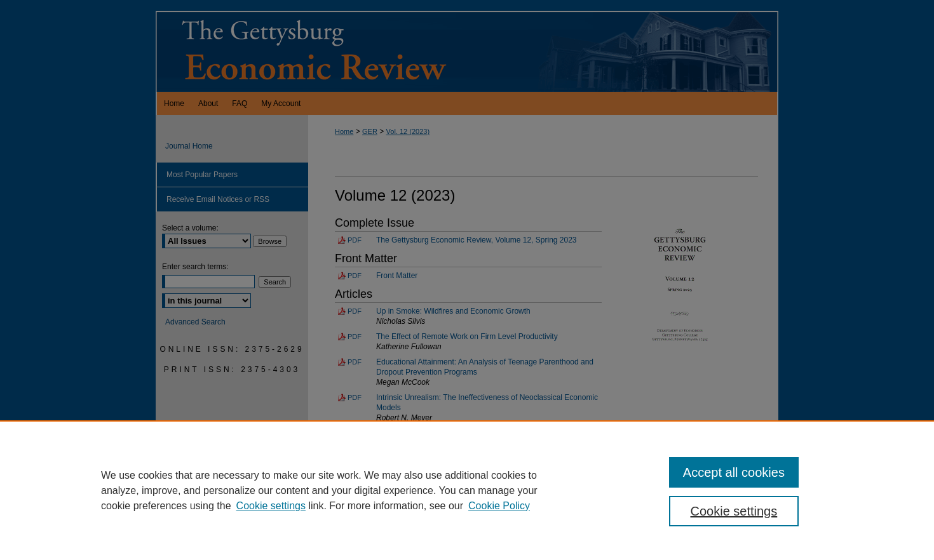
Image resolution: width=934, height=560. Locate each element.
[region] (467, 490)
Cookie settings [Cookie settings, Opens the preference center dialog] (734, 511)
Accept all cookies (734, 472)
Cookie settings (271, 506)
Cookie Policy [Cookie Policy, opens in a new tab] (499, 506)
